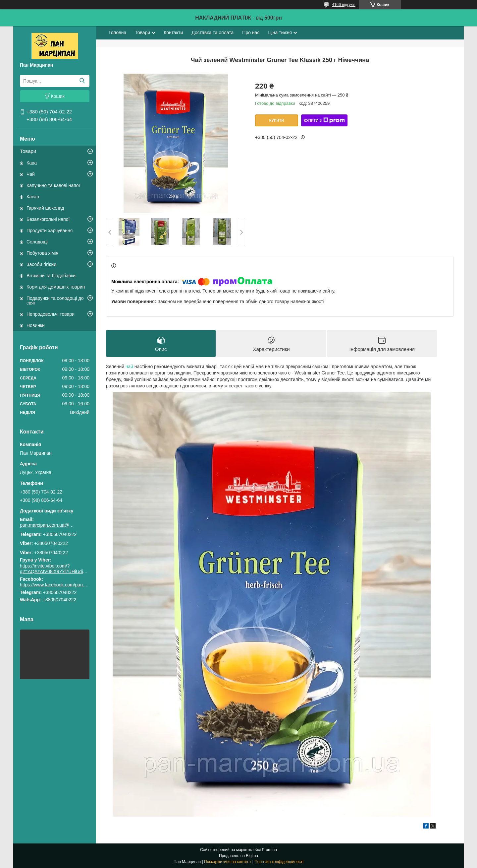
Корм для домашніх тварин (56, 287)
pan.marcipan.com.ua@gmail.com (48, 525)
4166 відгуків (344, 5)
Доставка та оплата (212, 33)
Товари (28, 151)
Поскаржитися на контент (228, 862)
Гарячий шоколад (45, 208)
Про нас (251, 33)
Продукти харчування (50, 231)
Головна (117, 33)
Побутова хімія (42, 253)
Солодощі (37, 242)
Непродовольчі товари (51, 314)
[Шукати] (82, 81)
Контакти (173, 33)
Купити (277, 120)
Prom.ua (269, 850)
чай (129, 367)
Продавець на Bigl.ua (238, 856)
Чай (31, 174)
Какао (33, 197)
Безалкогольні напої (48, 219)
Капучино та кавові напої (53, 185)
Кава (32, 163)
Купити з (324, 120)
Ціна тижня (280, 33)
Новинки (36, 325)
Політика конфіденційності (279, 862)
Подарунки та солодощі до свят (55, 300)
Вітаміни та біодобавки (51, 276)
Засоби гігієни (41, 264)
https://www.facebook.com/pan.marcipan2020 (67, 585)
